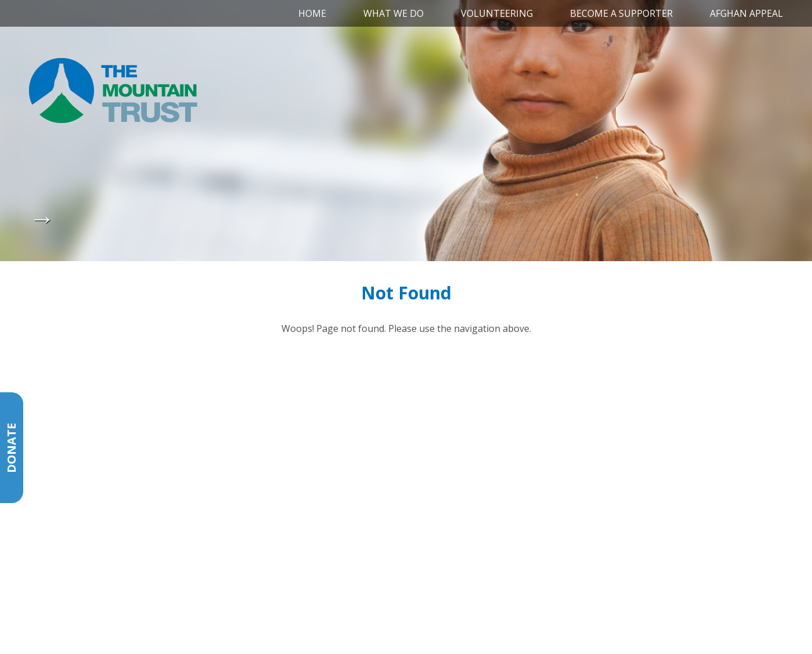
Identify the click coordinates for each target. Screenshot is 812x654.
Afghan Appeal (746, 13)
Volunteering (497, 13)
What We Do (394, 13)
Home (312, 13)
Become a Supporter (621, 13)
